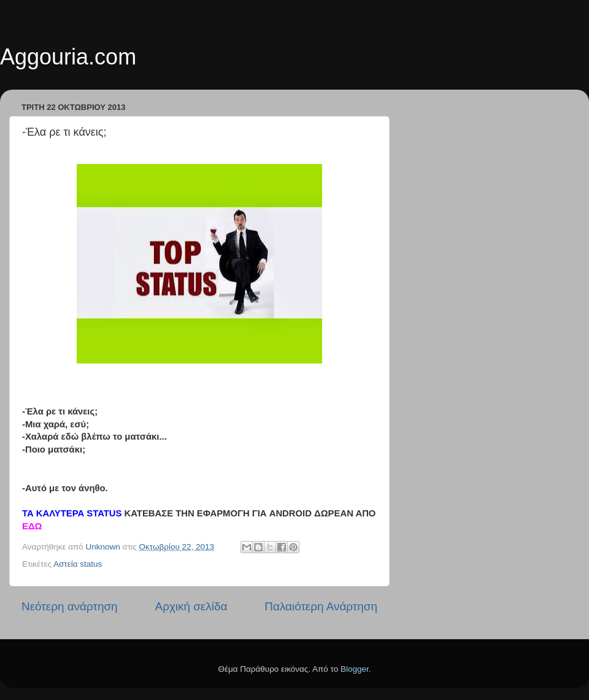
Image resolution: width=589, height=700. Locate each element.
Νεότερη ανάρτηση (70, 606)
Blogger (355, 669)
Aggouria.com (68, 57)
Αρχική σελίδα (191, 606)
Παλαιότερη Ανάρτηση (321, 606)
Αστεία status (78, 564)
